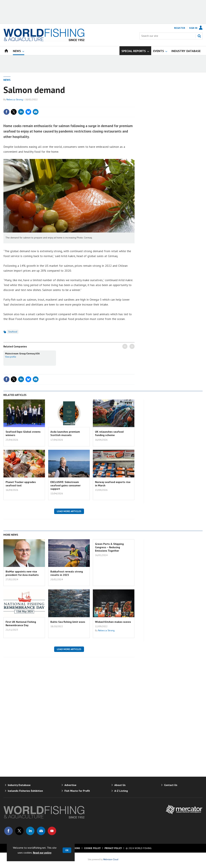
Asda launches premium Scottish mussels (65, 433)
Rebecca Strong (15, 99)
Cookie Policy (92, 848)
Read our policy (42, 853)
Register (180, 28)
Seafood (13, 332)
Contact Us (171, 785)
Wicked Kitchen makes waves (113, 622)
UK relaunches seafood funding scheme (109, 433)
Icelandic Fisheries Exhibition (25, 791)
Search (199, 36)
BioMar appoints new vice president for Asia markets (22, 573)
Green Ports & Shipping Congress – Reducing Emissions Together (109, 547)
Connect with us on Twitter (19, 831)
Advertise (70, 785)
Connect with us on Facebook (8, 831)
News (7, 80)
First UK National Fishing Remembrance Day (21, 623)
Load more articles (69, 511)
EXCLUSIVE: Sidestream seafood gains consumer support (65, 485)
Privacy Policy (113, 848)
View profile (11, 357)
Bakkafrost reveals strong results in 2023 (67, 573)
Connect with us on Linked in (30, 831)
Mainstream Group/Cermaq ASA (22, 354)
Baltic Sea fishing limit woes (68, 622)
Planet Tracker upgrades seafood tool (21, 484)
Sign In (193, 28)
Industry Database (19, 785)
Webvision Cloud (111, 859)
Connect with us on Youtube (52, 831)
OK (67, 850)
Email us (41, 831)
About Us (120, 785)
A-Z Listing (121, 791)
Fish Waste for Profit (77, 791)
